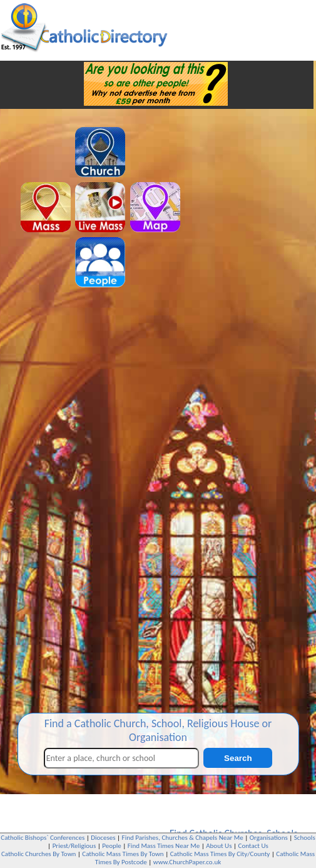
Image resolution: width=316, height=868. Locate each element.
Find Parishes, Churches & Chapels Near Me (183, 838)
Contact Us (253, 846)
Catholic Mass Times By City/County (220, 854)
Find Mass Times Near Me (164, 846)
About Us (219, 846)
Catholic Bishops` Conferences (43, 838)
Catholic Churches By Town (38, 854)
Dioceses (103, 838)
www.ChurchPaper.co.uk (187, 862)
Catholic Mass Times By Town (123, 854)
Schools (305, 838)
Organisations (269, 838)
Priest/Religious (74, 846)
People (112, 846)
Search (238, 758)
